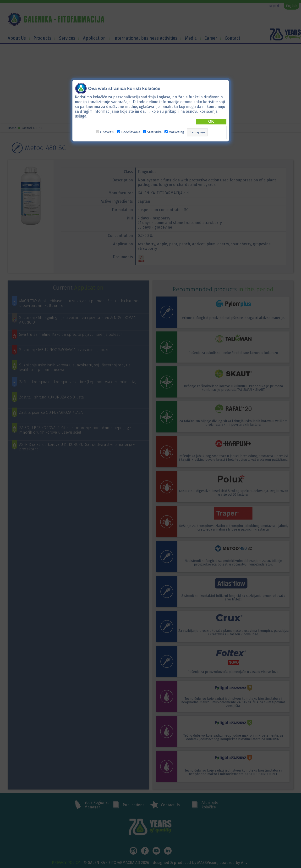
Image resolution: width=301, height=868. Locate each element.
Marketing (176, 132)
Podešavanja (131, 132)
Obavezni (107, 132)
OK (211, 121)
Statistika (154, 132)
